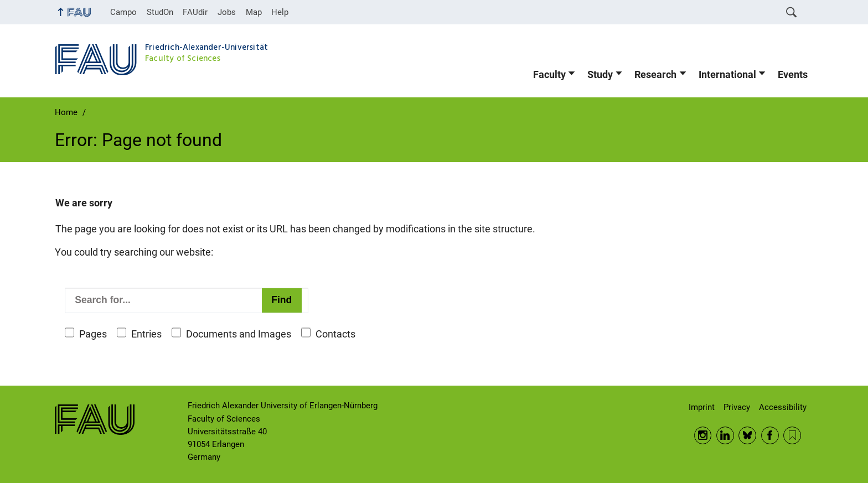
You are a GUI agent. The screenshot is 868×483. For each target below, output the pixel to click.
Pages (93, 334)
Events (793, 75)
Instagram (703, 435)
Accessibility (783, 407)
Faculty (549, 75)
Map (254, 12)
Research (655, 75)
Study (600, 75)
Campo (123, 12)
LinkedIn (725, 435)
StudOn (160, 12)
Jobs (227, 12)
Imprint (702, 407)
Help (280, 12)
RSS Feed (792, 435)
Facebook (770, 435)
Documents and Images (239, 334)
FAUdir (195, 12)
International (727, 75)
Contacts (335, 334)
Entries (146, 334)
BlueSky (747, 435)
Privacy (737, 407)
